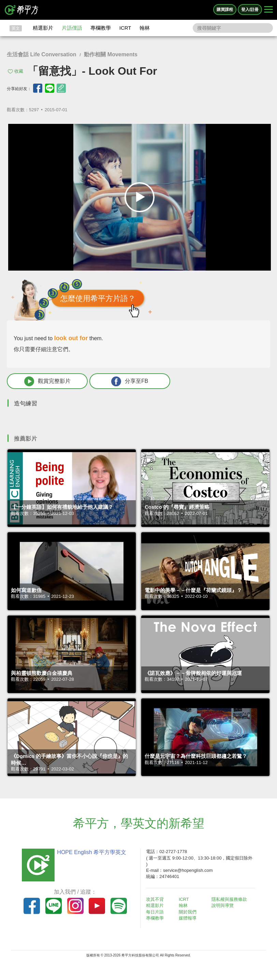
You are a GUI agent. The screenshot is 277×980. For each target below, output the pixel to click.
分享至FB (122, 381)
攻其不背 (156, 900)
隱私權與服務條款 (230, 900)
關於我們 (188, 912)
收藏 (19, 71)
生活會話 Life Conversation (42, 54)
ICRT (125, 28)
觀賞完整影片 (45, 381)
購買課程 (225, 10)
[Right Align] (268, 10)
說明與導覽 (223, 906)
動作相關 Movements (111, 54)
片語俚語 (72, 28)
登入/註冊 (250, 10)
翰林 (145, 28)
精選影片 (43, 28)
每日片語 (156, 912)
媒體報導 (188, 918)
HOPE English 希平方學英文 (91, 853)
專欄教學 (101, 28)
